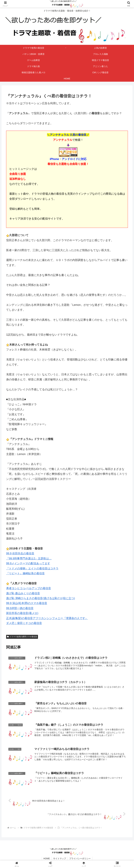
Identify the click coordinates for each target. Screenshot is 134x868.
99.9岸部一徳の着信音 (20, 608)
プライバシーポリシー (80, 858)
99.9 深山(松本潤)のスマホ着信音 (27, 603)
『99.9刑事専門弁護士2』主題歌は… (29, 559)
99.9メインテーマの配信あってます (28, 563)
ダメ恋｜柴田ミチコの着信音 (24, 623)
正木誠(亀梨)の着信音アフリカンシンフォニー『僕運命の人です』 (47, 618)
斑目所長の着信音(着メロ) (22, 613)
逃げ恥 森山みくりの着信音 (23, 593)
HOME (47, 858)
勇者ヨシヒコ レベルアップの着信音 (29, 588)
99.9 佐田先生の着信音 (20, 553)
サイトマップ (60, 858)
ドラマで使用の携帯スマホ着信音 (22, 637)
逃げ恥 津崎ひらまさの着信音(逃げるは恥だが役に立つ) (41, 598)
